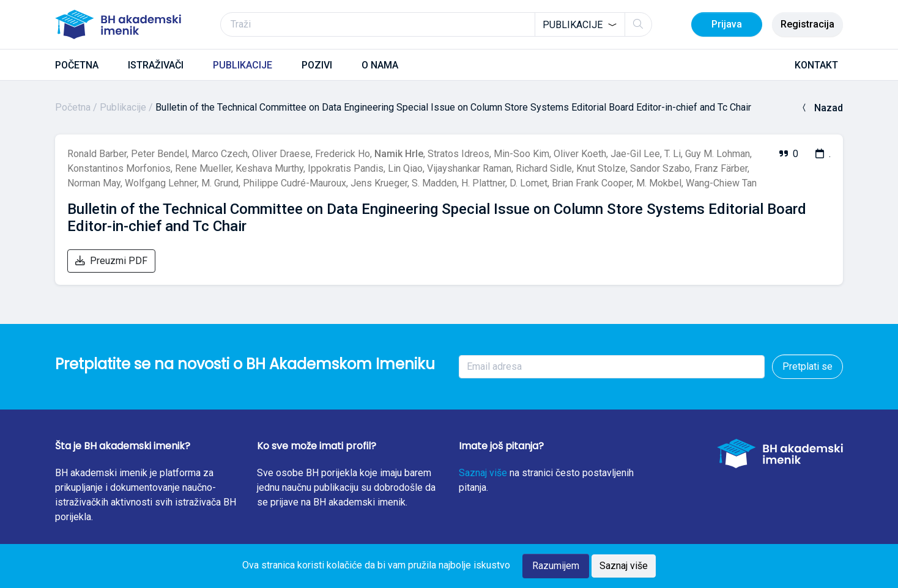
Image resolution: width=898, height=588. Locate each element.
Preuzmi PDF (111, 261)
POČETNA (77, 65)
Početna (73, 107)
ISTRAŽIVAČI (156, 65)
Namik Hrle (399, 154)
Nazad (821, 108)
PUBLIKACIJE (243, 65)
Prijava (727, 24)
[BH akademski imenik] (118, 24)
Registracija (807, 24)
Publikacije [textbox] (573, 25)
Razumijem (556, 566)
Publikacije (123, 107)
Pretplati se (807, 366)
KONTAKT (816, 65)
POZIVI (317, 65)
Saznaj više (483, 473)
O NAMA (380, 65)
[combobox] (580, 24)
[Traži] (436, 24)
